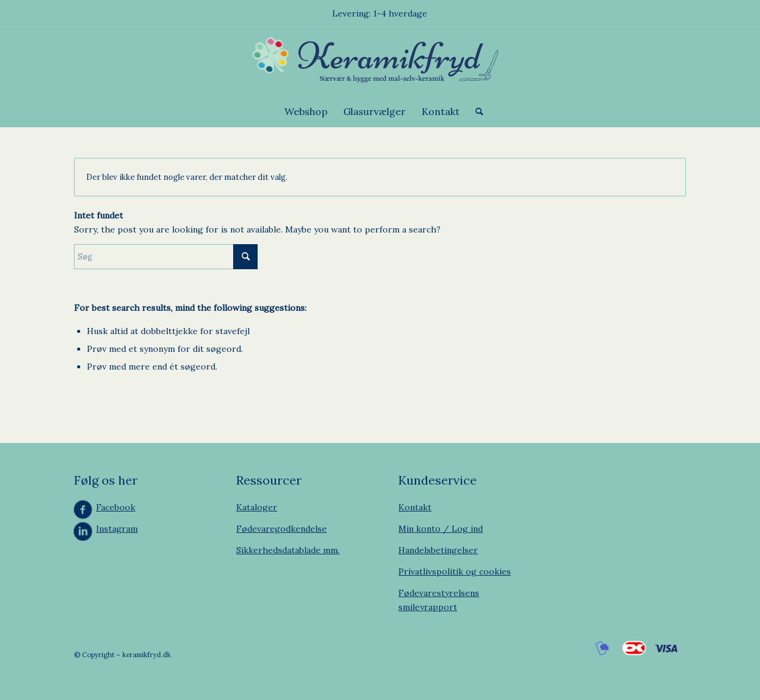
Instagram (117, 529)
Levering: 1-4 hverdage (380, 13)
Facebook (116, 507)
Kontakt (415, 507)
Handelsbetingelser (438, 550)
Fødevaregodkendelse (281, 529)
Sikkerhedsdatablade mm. (288, 550)
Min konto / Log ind (441, 529)
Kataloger (257, 507)
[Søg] (475, 111)
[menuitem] (306, 111)
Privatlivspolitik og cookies (455, 572)
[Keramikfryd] (380, 60)
